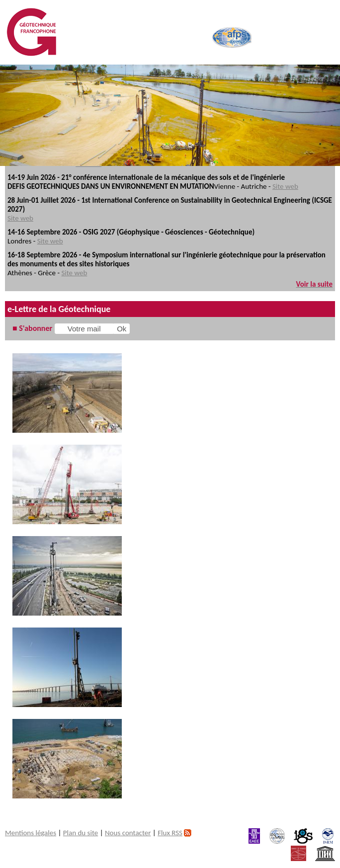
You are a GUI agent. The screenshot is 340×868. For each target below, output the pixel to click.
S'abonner (36, 328)
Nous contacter (128, 833)
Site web (285, 186)
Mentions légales (31, 833)
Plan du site (81, 833)
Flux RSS (170, 833)
